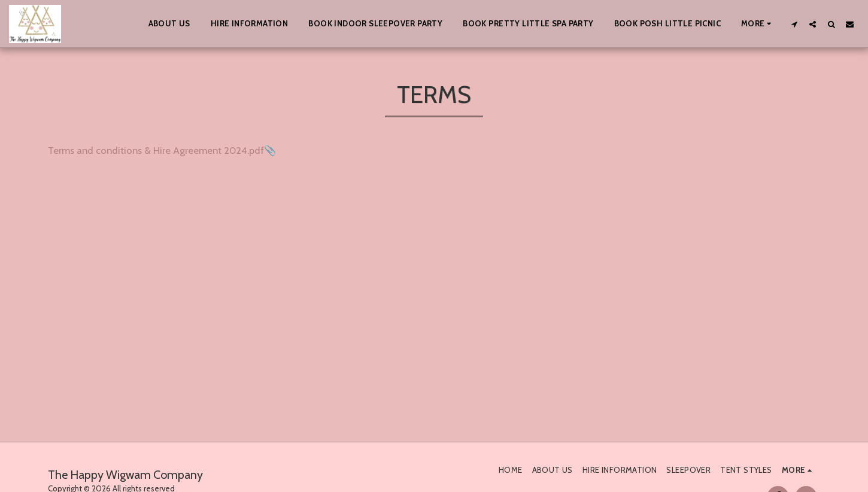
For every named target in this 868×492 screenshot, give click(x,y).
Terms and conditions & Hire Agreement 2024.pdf (156, 150)
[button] (794, 24)
